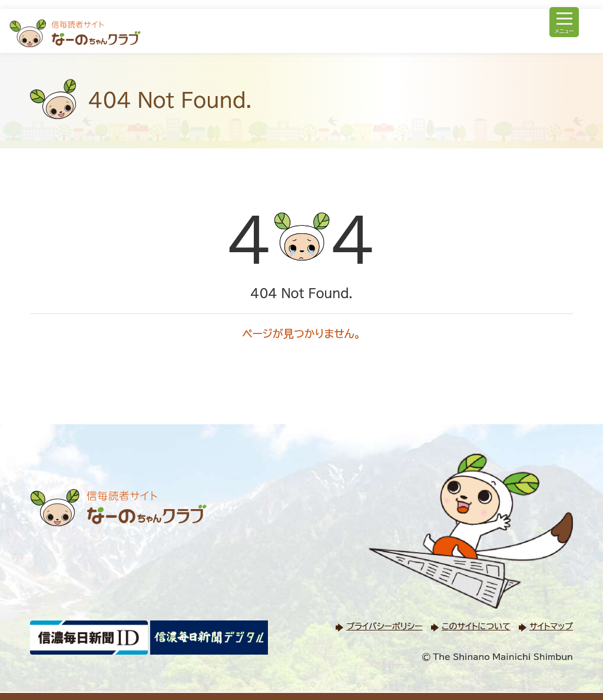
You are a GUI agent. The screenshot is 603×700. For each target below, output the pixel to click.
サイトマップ (551, 626)
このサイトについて (476, 626)
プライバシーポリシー (384, 626)
